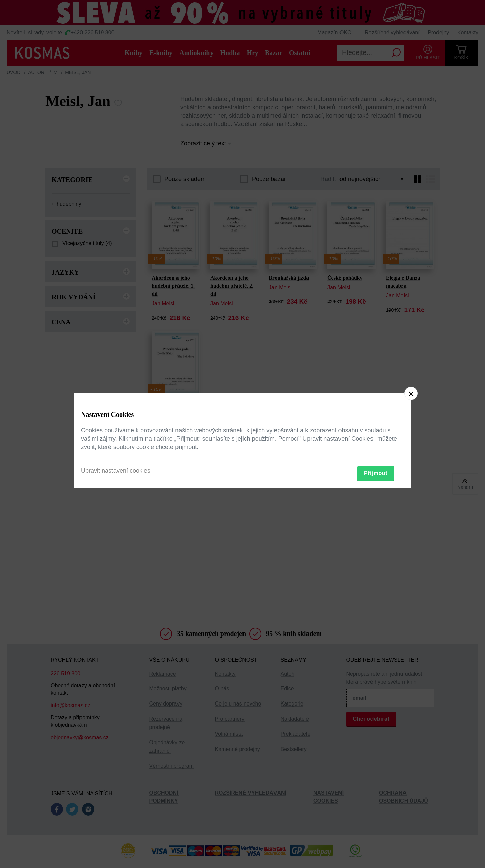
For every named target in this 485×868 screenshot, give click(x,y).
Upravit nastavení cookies (116, 471)
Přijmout (376, 473)
